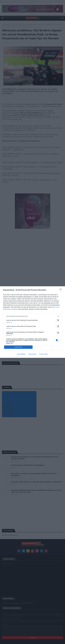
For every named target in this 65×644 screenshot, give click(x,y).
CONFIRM (18, 347)
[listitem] (33, 316)
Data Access (32, 354)
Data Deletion (21, 354)
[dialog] (32, 322)
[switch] (57, 320)
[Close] (61, 290)
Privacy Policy (44, 354)
